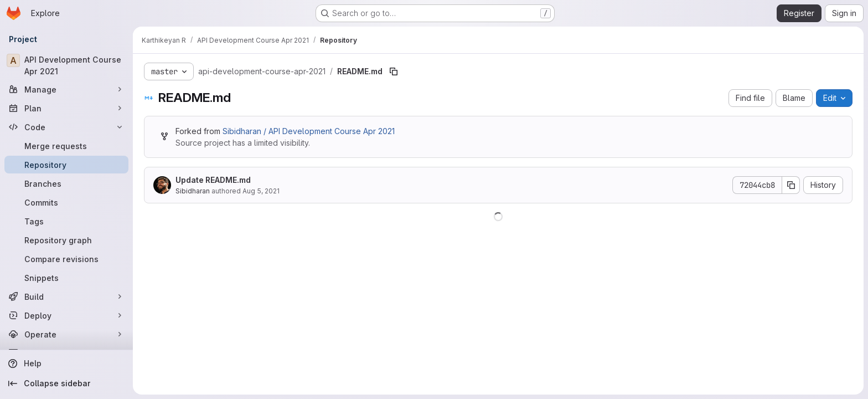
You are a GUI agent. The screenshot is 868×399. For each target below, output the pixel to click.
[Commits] (66, 202)
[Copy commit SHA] (791, 185)
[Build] (66, 296)
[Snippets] (66, 278)
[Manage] (66, 89)
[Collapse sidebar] (66, 383)
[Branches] (66, 183)
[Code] (66, 127)
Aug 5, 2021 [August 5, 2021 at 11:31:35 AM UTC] (261, 191)
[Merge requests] (66, 146)
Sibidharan (193, 191)
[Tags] (66, 221)
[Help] (66, 364)
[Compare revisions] (66, 259)
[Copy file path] (394, 71)
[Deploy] (66, 315)
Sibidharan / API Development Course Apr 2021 (309, 131)
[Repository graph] (66, 240)
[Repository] (66, 165)
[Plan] (66, 108)
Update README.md (213, 180)
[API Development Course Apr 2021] (66, 65)
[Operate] (66, 334)
